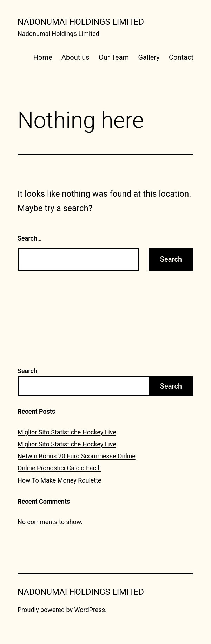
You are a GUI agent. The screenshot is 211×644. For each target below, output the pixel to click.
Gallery (149, 57)
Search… (30, 238)
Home (43, 57)
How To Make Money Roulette (60, 480)
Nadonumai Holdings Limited (81, 22)
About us (75, 57)
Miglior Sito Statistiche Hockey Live (67, 432)
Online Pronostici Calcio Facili (59, 468)
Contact (181, 57)
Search (27, 371)
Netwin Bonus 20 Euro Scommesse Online (77, 456)
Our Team (114, 57)
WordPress (90, 610)
